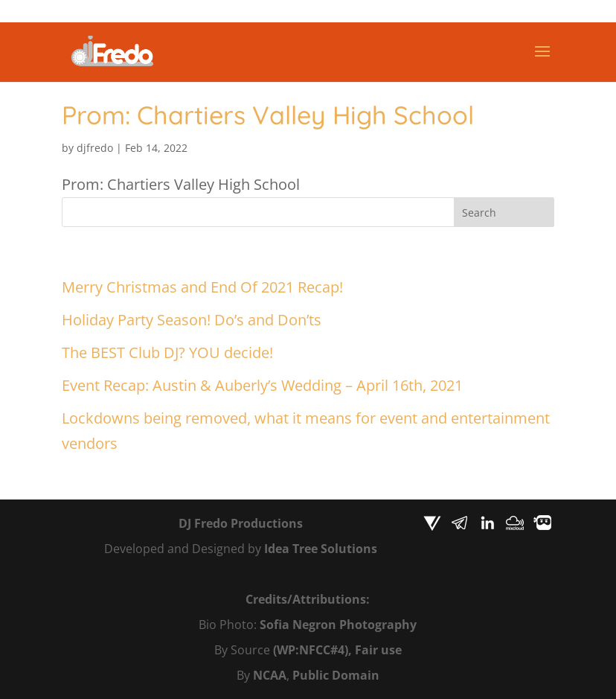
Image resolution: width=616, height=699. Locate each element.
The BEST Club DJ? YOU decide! (167, 352)
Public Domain (336, 675)
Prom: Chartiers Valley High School (268, 115)
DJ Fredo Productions (241, 523)
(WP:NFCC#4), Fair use (337, 650)
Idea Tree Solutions (321, 549)
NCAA (270, 675)
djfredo (95, 148)
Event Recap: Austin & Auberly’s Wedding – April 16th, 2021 (262, 385)
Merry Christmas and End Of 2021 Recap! (202, 287)
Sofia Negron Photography (338, 625)
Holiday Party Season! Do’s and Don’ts (192, 320)
